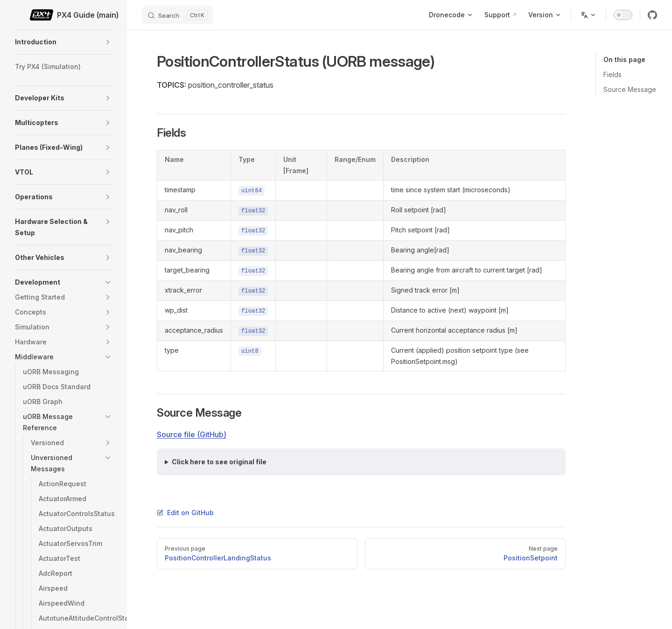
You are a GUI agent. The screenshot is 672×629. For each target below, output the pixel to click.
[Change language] (588, 15)
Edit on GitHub (185, 513)
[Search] (177, 15)
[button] (108, 42)
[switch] (623, 15)
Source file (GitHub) (192, 434)
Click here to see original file (219, 462)
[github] (652, 15)
